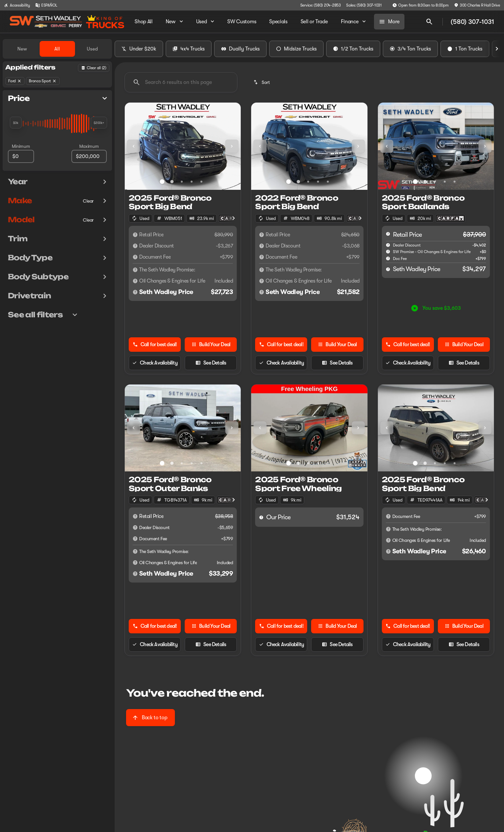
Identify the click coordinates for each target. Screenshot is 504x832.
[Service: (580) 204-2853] (321, 5)
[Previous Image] (134, 146)
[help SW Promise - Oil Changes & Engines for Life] (388, 251)
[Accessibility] (17, 5)
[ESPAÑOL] (46, 5)
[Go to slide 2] (172, 182)
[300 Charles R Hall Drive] (477, 5)
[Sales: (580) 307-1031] (364, 5)
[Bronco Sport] (43, 81)
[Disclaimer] (135, 235)
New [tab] (22, 49)
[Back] (94, 68)
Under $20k (139, 49)
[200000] (89, 156)
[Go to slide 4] (192, 182)
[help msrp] (388, 234)
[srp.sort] (262, 82)
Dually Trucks (240, 49)
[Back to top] (150, 718)
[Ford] (15, 81)
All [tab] (57, 49)
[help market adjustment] (388, 245)
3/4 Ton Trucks (410, 49)
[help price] (388, 269)
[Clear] (88, 201)
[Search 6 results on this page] (181, 82)
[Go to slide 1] (162, 182)
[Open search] (429, 22)
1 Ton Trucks (465, 49)
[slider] (16, 123)
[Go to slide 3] (182, 182)
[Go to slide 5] (201, 182)
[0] (21, 156)
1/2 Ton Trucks (353, 49)
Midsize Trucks (296, 49)
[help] (388, 258)
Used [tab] (92, 49)
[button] (133, 146)
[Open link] (450, 218)
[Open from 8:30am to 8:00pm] (420, 5)
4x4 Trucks (189, 49)
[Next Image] (497, 49)
